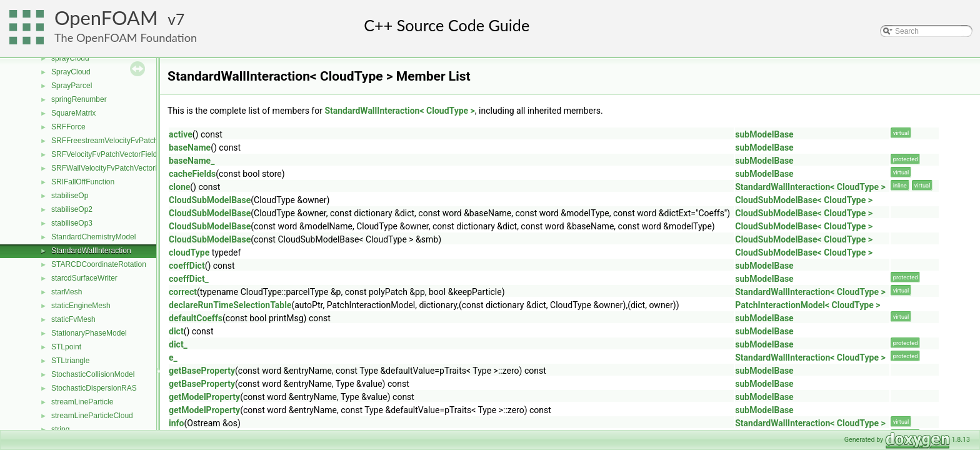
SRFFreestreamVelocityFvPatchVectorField (123, 141)
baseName (190, 147)
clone (179, 187)
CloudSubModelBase (210, 200)
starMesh (67, 292)
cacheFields (192, 174)
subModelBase (764, 134)
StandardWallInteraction (91, 251)
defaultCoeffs (196, 318)
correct (183, 292)
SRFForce (68, 127)
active (181, 134)
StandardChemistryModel (93, 237)
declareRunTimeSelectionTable (230, 305)
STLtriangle (70, 361)
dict (176, 331)
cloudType (189, 252)
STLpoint (66, 347)
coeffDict (187, 266)
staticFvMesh (73, 319)
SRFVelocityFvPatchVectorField (104, 154)
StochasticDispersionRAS (94, 388)
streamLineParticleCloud (92, 416)
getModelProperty (204, 397)
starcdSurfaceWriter (84, 278)
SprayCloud (71, 72)
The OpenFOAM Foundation (126, 37)
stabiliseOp (70, 196)
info (176, 423)
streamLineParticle (82, 402)
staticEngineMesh (81, 306)
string (60, 429)
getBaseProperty (202, 371)
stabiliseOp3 (72, 223)
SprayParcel (72, 86)
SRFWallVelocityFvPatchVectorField (111, 168)
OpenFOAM (106, 18)
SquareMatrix (73, 113)
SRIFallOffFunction (83, 182)
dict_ (178, 344)
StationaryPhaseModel (89, 333)
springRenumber (79, 99)
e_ (173, 357)
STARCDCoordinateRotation (99, 264)
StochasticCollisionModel (93, 374)
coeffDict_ (189, 279)
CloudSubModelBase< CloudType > (804, 200)
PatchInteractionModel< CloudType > (807, 305)
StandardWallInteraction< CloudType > (399, 111)
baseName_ (192, 161)
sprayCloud (70, 58)
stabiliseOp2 (72, 209)
